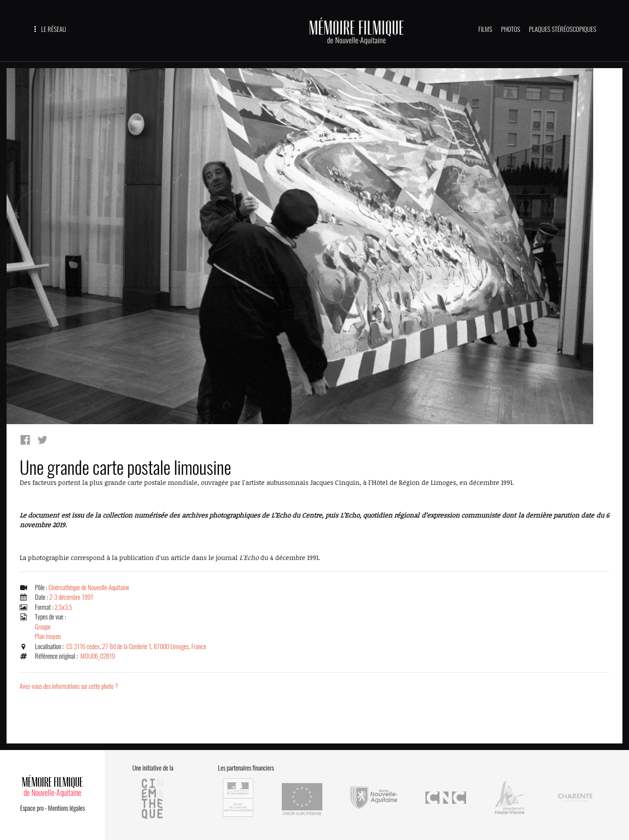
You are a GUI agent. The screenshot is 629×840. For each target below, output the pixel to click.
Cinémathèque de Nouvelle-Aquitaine (89, 588)
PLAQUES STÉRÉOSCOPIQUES (563, 29)
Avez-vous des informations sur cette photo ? (69, 686)
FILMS (485, 29)
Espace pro (32, 808)
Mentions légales (66, 808)
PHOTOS (511, 29)
